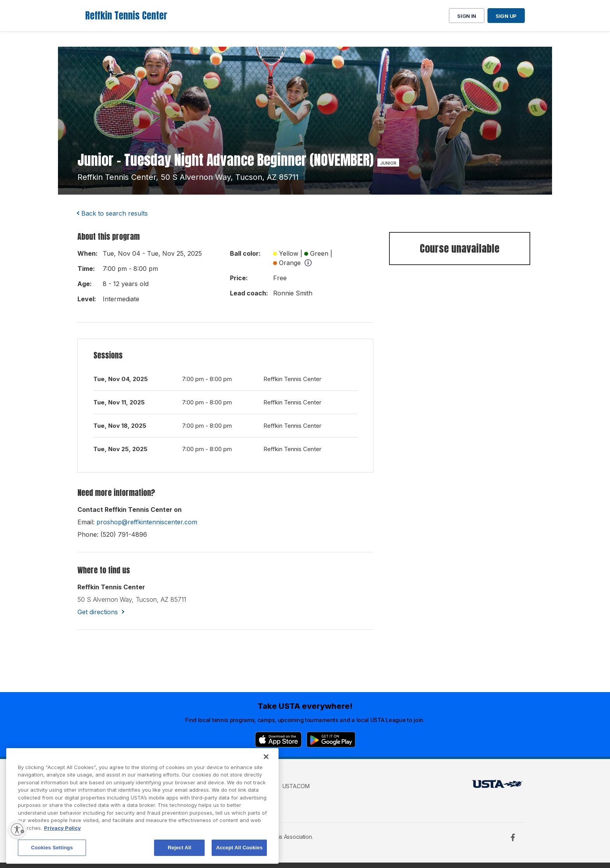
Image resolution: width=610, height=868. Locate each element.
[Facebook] (513, 837)
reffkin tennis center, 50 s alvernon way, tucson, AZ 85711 (188, 177)
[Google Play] (331, 740)
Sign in (467, 16)
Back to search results (115, 213)
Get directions (98, 612)
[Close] (266, 783)
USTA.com (296, 786)
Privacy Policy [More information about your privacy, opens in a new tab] (62, 854)
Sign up (506, 16)
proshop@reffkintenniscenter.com (147, 522)
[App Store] (278, 740)
